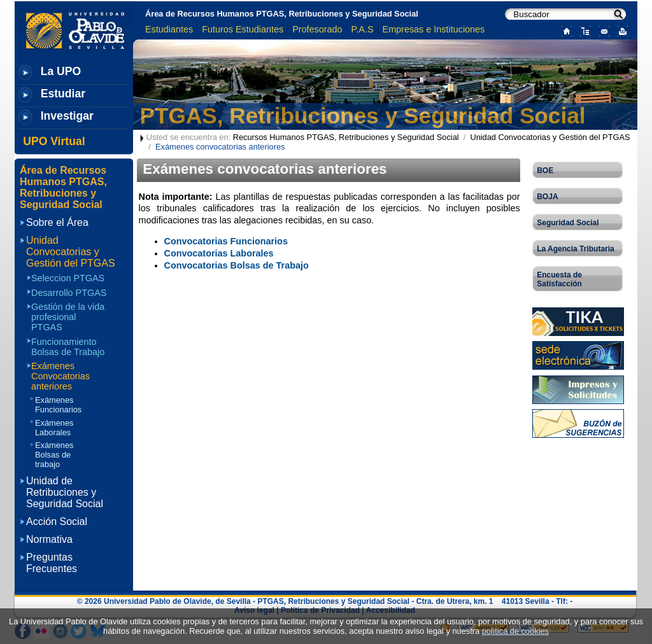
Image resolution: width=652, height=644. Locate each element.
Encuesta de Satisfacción (559, 279)
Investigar (67, 116)
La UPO (61, 71)
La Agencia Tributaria (576, 249)
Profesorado (317, 29)
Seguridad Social (568, 223)
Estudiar (63, 94)
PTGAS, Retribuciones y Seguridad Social (363, 115)
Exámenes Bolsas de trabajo (54, 455)
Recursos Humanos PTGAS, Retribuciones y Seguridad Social (346, 137)
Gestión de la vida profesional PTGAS (68, 317)
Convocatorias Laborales (219, 253)
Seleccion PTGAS (68, 278)
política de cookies (515, 631)
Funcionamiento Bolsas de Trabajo (68, 347)
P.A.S (363, 29)
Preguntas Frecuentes (52, 563)
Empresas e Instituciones (434, 29)
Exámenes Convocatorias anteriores (60, 376)
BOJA (547, 197)
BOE (545, 171)
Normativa (49, 539)
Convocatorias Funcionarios (226, 241)
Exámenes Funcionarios (58, 405)
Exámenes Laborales (54, 428)
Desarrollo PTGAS (69, 293)
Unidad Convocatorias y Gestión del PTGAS (550, 137)
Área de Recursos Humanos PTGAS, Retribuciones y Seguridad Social (282, 14)
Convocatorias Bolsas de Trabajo (237, 265)
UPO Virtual (54, 141)
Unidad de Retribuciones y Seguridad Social (65, 492)
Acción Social (57, 521)
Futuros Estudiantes (243, 29)
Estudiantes (169, 29)
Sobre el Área (57, 222)
